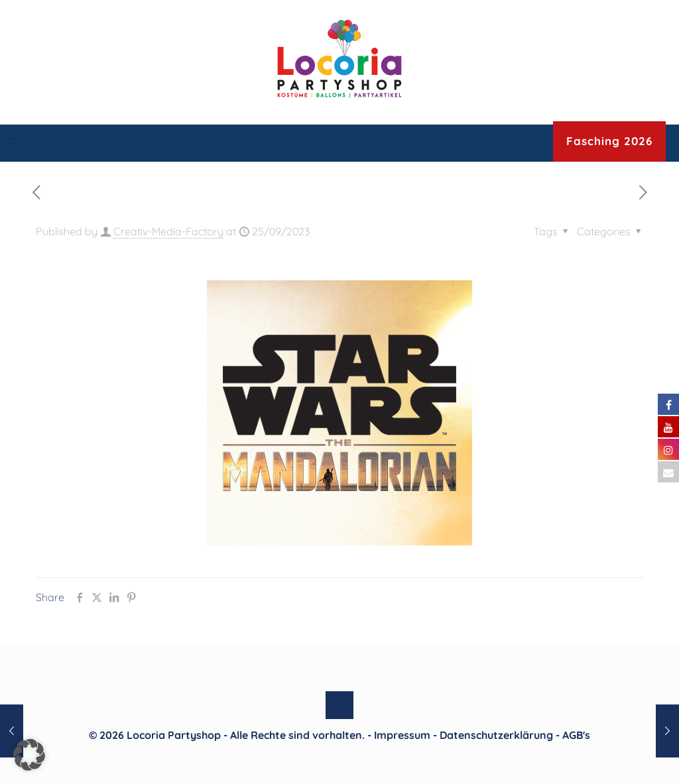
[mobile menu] (11, 143)
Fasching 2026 (609, 141)
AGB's (576, 735)
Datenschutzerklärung (496, 735)
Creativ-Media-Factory (168, 231)
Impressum (402, 735)
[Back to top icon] (339, 705)
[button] (29, 755)
